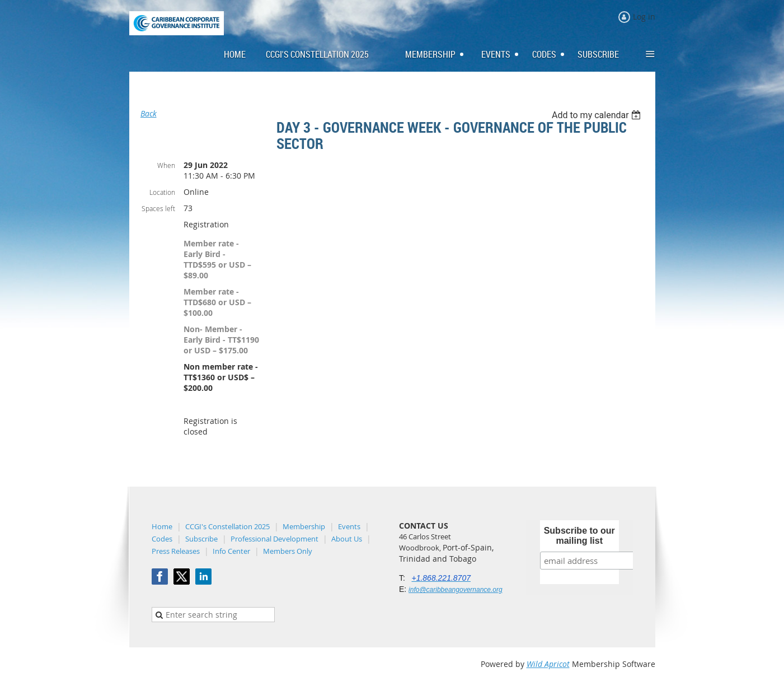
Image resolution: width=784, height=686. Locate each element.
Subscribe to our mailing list (579, 536)
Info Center (231, 551)
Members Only (288, 551)
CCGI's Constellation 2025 (227, 526)
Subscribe (201, 539)
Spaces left (158, 208)
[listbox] (598, 115)
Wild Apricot (548, 664)
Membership (304, 526)
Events (349, 526)
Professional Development (274, 539)
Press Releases (176, 551)
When (166, 165)
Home (162, 526)
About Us (347, 539)
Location (162, 192)
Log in (644, 17)
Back (149, 113)
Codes (162, 539)
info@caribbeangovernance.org (456, 590)
